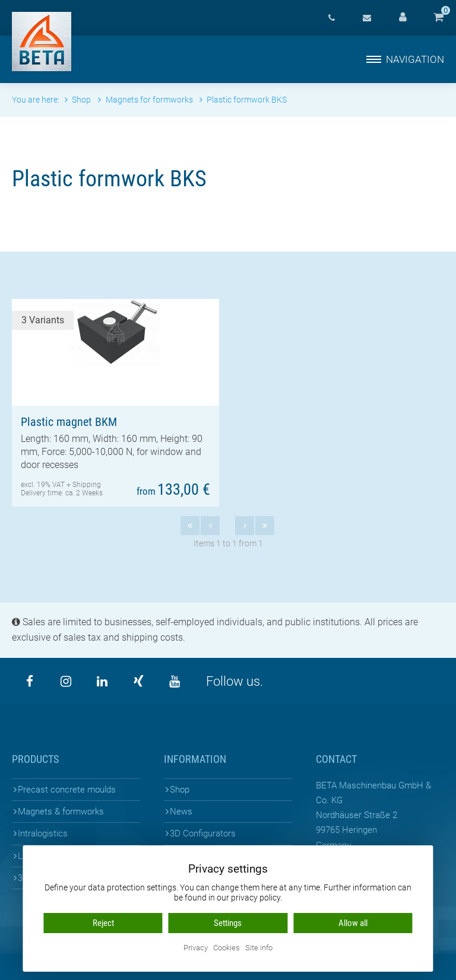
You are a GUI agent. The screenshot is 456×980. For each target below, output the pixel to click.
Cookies (227, 948)
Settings (228, 923)
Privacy (196, 948)
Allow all (353, 923)
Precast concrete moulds (67, 790)
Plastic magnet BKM (69, 422)
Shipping (87, 485)
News (181, 812)
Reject (103, 923)
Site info (259, 948)
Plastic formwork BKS (243, 100)
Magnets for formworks (146, 100)
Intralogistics (43, 833)
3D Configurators (203, 833)
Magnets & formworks (61, 812)
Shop (180, 790)
